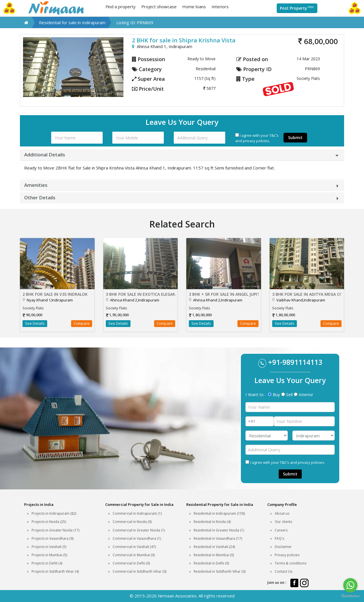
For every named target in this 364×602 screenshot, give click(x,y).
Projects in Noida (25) (49, 522)
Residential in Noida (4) (212, 522)
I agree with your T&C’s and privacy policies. (257, 138)
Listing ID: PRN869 (135, 22)
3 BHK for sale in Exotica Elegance (141, 294)
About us (282, 513)
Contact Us (284, 571)
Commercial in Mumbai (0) (134, 555)
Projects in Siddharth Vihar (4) (55, 571)
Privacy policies (287, 555)
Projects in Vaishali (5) (49, 547)
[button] (31, 67)
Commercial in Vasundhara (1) (137, 538)
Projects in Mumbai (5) (49, 555)
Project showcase (159, 7)
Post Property (297, 8)
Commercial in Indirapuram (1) (137, 513)
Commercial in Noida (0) (132, 522)
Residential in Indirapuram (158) (219, 513)
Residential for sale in (72, 22)
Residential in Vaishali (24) (214, 547)
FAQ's (279, 538)
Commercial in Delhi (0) (131, 563)
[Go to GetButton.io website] (350, 596)
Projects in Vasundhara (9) (52, 538)
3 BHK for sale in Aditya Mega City (307, 294)
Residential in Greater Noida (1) (219, 530)
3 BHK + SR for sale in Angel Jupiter (224, 294)
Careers (281, 530)
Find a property (121, 7)
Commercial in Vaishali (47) (134, 547)
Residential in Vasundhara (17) (218, 538)
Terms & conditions (290, 563)
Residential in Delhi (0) (211, 563)
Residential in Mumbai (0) (214, 555)
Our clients (283, 522)
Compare (82, 323)
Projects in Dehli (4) (47, 563)
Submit (295, 137)
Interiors (220, 7)
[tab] (182, 155)
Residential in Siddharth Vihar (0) (220, 571)
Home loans (194, 7)
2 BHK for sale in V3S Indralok (55, 294)
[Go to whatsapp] (350, 585)
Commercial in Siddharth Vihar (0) (139, 571)
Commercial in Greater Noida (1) (139, 530)
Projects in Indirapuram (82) (54, 513)
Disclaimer (283, 547)
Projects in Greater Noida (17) (55, 530)
